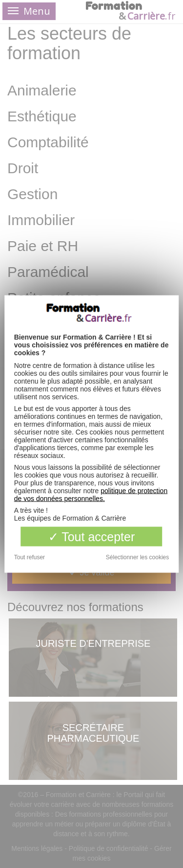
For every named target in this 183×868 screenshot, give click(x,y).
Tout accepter (92, 537)
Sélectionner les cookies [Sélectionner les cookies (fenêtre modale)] (137, 557)
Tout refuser (30, 557)
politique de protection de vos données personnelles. (91, 495)
